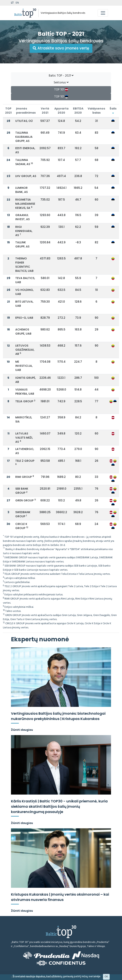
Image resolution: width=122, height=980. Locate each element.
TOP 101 (61, 90)
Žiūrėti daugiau (22, 730)
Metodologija (101, 977)
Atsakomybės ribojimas (77, 977)
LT (12, 3)
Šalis (113, 110)
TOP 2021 (8, 111)
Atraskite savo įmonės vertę (61, 48)
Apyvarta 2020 (61, 111)
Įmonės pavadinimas (26, 111)
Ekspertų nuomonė (40, 639)
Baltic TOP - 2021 (61, 76)
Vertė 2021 (45, 111)
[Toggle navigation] (103, 13)
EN (17, 3)
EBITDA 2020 (78, 111)
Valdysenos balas (96, 111)
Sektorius (61, 83)
